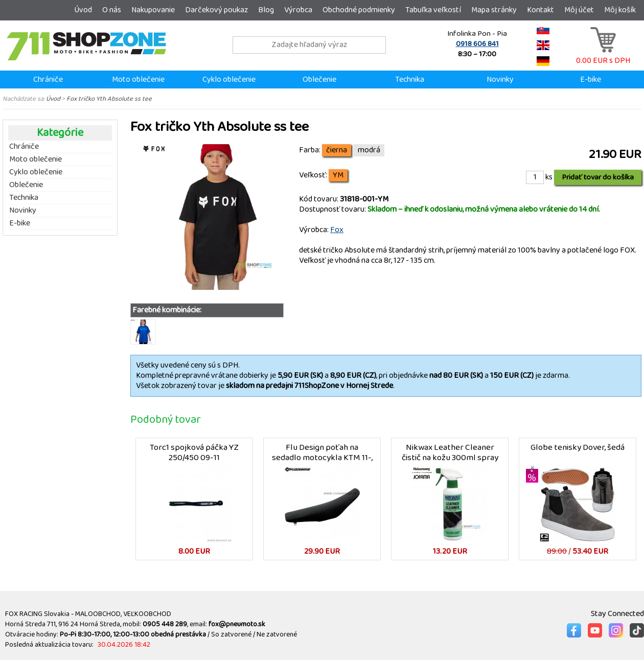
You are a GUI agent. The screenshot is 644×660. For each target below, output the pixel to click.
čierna (337, 150)
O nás (112, 10)
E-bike (591, 79)
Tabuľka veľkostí (433, 10)
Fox (337, 230)
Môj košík (620, 10)
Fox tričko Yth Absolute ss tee (109, 99)
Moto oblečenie (138, 79)
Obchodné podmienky (359, 10)
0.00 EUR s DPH (603, 55)
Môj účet (579, 10)
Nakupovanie (153, 10)
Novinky (500, 79)
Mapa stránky (494, 10)
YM (338, 175)
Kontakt (540, 10)
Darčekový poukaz (216, 10)
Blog (266, 10)
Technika (410, 79)
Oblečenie (319, 79)
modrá (369, 150)
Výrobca (298, 10)
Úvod (83, 10)
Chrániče (48, 79)
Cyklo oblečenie (229, 79)
